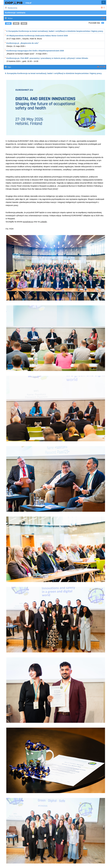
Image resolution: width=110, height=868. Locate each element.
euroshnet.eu (28, 222)
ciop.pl (28, 3)
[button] (104, 2)
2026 (8, 23)
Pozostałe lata (94, 23)
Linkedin (43, 222)
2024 (24, 23)
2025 (16, 23)
